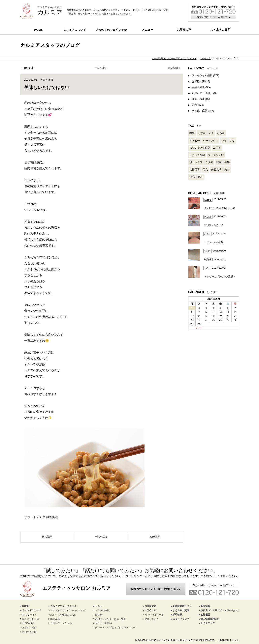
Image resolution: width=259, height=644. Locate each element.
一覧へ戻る (101, 68)
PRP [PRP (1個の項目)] (192, 133)
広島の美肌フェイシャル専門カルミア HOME (174, 58)
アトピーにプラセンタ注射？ (220, 277)
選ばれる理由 (29, 632)
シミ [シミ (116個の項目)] (224, 141)
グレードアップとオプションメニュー (115, 628)
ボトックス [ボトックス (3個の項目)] (196, 162)
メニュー (148, 30)
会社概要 (205, 615)
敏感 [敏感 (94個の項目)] (227, 162)
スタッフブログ (181, 619)
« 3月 (199, 328)
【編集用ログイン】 (228, 640)
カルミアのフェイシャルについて (68, 610)
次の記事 (173, 68)
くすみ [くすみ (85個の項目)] (202, 133)
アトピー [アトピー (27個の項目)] (195, 141)
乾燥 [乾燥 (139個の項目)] (219, 162)
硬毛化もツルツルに (215, 259)
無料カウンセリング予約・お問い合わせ (156, 589)
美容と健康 (47, 80)
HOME (38, 30)
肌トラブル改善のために (63, 615)
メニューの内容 (103, 623)
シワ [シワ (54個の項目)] (232, 141)
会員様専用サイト (182, 606)
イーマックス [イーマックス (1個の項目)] (210, 141)
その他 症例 (200, 111)
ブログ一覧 (205, 58)
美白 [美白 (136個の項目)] (227, 170)
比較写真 (55, 619)
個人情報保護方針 (210, 619)
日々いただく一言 (154, 615)
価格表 (99, 615)
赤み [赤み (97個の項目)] (200, 177)
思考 (194, 105)
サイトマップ (208, 623)
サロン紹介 (28, 623)
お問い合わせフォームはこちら (213, 17)
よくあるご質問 (181, 610)
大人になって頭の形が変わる (220, 208)
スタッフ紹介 (29, 628)
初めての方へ (29, 615)
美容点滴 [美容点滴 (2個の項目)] (216, 170)
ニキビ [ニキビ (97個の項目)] (217, 148)
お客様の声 (184, 30)
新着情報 (205, 606)
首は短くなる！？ (214, 225)
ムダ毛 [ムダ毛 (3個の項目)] (209, 162)
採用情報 (177, 615)
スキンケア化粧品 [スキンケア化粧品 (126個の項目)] (200, 148)
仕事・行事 (198, 99)
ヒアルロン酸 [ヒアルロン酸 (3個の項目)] (197, 155)
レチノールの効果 (214, 242)
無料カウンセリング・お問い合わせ (220, 610)
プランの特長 (102, 610)
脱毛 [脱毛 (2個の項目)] (192, 177)
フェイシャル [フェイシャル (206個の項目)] (216, 155)
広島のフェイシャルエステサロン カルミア (172, 640)
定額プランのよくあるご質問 (111, 619)
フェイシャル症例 (202, 75)
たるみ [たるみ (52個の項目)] (221, 133)
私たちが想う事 (31, 619)
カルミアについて (75, 30)
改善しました (152, 619)
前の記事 (29, 68)
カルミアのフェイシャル (111, 30)
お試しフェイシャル (61, 623)
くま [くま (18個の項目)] (211, 133)
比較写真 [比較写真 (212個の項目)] (195, 170)
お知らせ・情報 (201, 93)
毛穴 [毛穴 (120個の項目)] (205, 170)
